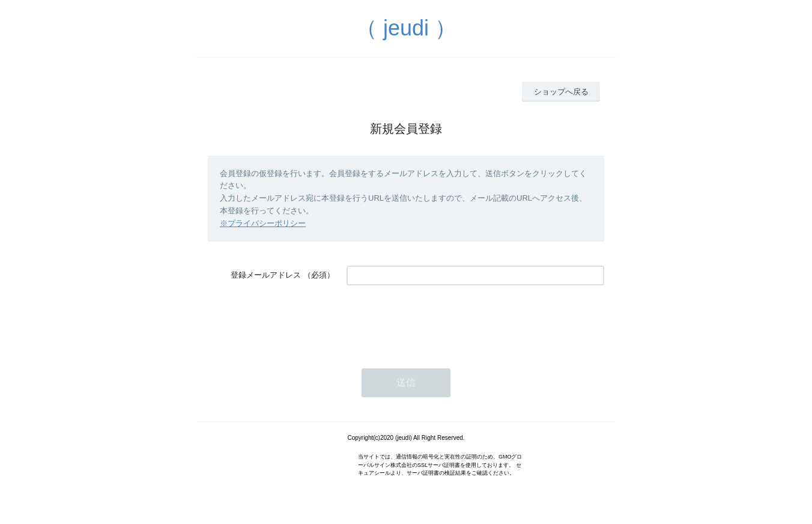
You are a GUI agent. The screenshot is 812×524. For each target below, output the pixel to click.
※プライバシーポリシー (263, 223)
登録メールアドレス (266, 275)
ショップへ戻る (561, 92)
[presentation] (438, 321)
